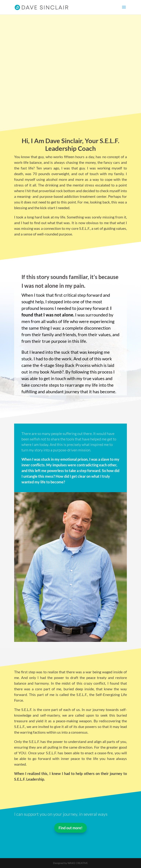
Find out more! (70, 828)
